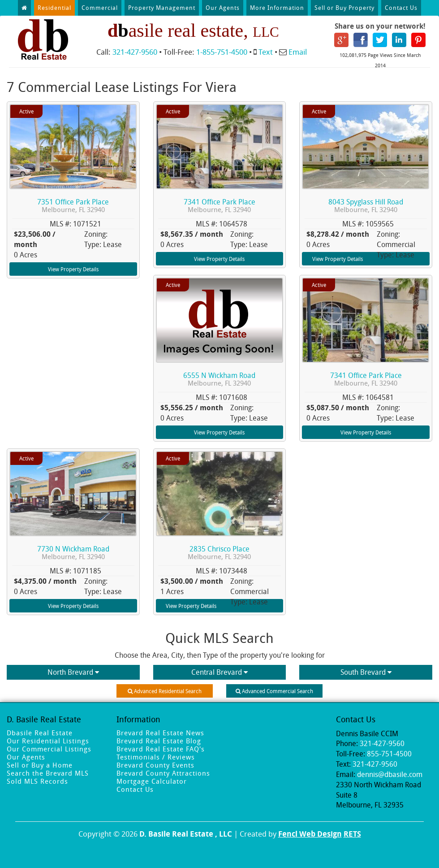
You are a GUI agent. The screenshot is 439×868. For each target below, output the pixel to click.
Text (266, 52)
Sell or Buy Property (344, 8)
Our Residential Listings (48, 741)
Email (298, 52)
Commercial (100, 8)
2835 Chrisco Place (219, 553)
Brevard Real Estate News (160, 733)
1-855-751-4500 (222, 52)
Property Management (162, 8)
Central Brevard (219, 672)
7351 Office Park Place (73, 206)
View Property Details (73, 269)
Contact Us (401, 8)
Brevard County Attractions (163, 773)
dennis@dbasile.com (390, 774)
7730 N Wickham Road (73, 553)
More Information (277, 8)
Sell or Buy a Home (40, 765)
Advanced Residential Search (165, 691)
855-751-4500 (389, 754)
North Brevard (73, 672)
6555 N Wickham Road (219, 379)
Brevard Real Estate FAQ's (161, 749)
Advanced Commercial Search (274, 691)
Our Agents (223, 8)
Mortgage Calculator (152, 781)
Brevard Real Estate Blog (159, 741)
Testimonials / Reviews (156, 757)
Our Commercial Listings (49, 749)
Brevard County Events (155, 765)
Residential (54, 8)
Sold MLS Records (37, 781)
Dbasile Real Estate (40, 733)
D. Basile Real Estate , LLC (186, 834)
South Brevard (366, 672)
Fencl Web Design (310, 834)
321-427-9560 (135, 52)
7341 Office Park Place (219, 206)
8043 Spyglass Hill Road (366, 206)
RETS (352, 834)
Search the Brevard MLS (48, 773)
